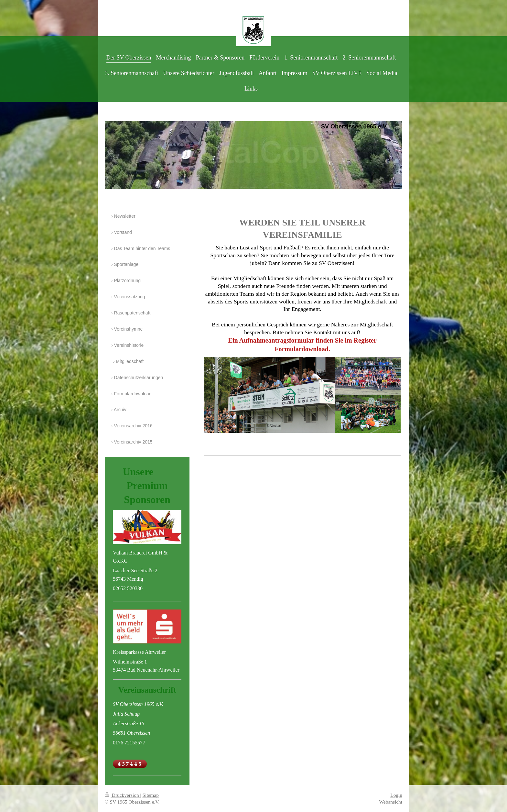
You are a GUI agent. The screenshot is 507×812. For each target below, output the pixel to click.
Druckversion (122, 795)
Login (396, 795)
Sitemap (150, 795)
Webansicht (391, 802)
